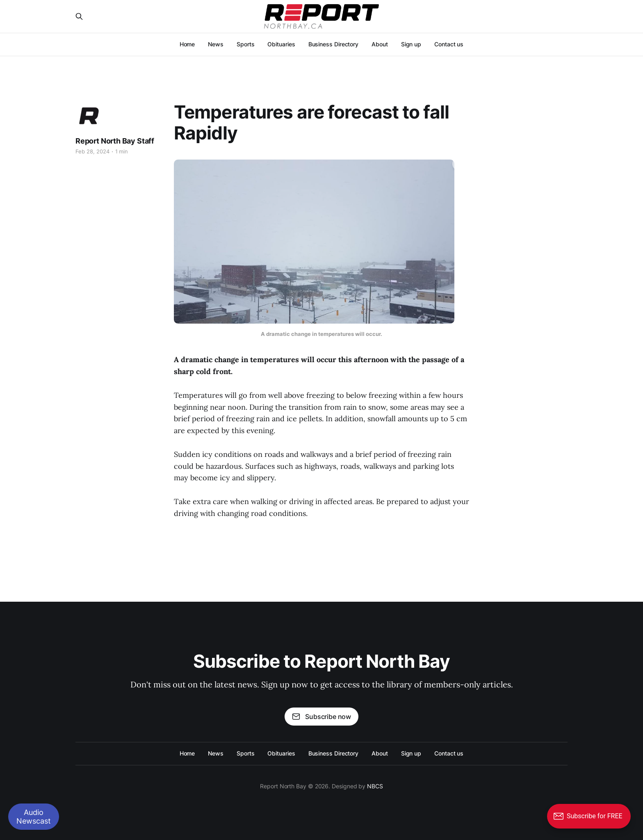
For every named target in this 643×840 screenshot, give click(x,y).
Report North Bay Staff (115, 141)
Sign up (411, 44)
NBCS (375, 786)
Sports (246, 44)
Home (187, 44)
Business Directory (334, 44)
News (216, 44)
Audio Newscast (34, 817)
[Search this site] (79, 16)
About (380, 44)
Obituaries (281, 44)
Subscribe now (321, 717)
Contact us (449, 44)
